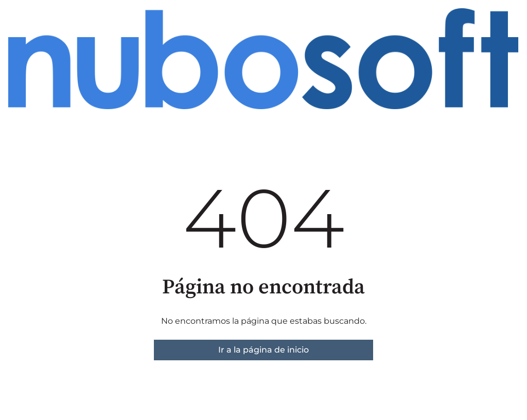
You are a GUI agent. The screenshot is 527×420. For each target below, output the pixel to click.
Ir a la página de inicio (263, 350)
